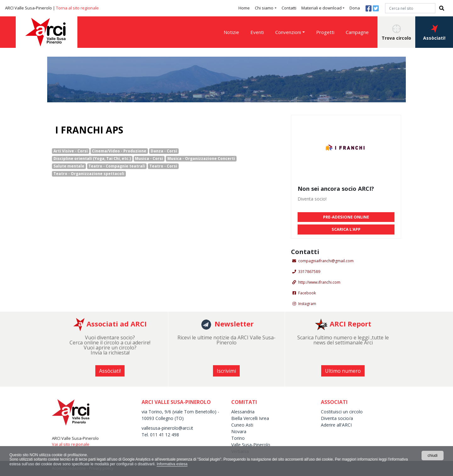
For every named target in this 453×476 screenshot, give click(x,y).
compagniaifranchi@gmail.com (326, 261)
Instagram (307, 304)
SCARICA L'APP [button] (346, 229)
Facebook (307, 293)
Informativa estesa (172, 464)
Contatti (289, 8)
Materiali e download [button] (322, 8)
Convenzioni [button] (288, 32)
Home (244, 8)
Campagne (357, 32)
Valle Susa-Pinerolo (251, 445)
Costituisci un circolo (342, 412)
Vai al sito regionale (71, 444)
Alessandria (243, 412)
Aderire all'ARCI (336, 425)
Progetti (325, 32)
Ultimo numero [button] (343, 371)
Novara (239, 431)
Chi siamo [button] (264, 8)
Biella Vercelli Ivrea (250, 418)
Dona (355, 8)
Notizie (231, 32)
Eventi (257, 32)
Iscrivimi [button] (226, 371)
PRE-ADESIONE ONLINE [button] (346, 217)
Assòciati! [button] (434, 33)
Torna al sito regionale (77, 8)
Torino (238, 438)
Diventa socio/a (337, 418)
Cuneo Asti (242, 425)
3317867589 (309, 272)
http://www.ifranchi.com (319, 282)
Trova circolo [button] (396, 33)
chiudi (432, 456)
